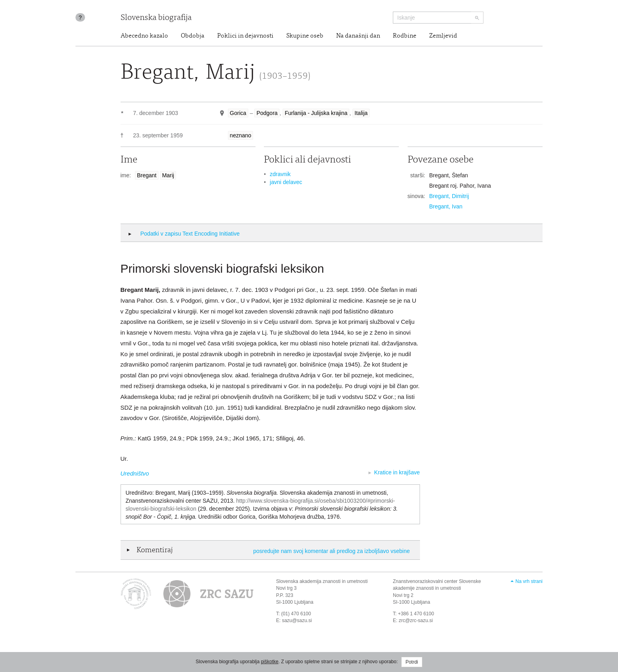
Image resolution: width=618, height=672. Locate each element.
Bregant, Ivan (446, 206)
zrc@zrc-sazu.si (416, 620)
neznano (241, 135)
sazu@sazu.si (297, 620)
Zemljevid (443, 36)
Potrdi (412, 662)
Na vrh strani (529, 581)
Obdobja (193, 36)
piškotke (269, 662)
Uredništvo (135, 473)
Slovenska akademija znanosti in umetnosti (322, 581)
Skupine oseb (305, 36)
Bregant (147, 175)
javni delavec (286, 182)
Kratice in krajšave (397, 472)
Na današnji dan (358, 36)
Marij (168, 175)
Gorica (238, 113)
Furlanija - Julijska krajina (316, 113)
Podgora (267, 113)
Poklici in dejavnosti (245, 36)
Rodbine (405, 36)
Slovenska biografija (156, 18)
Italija (361, 113)
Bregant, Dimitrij (449, 196)
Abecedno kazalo (144, 36)
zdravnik (280, 174)
